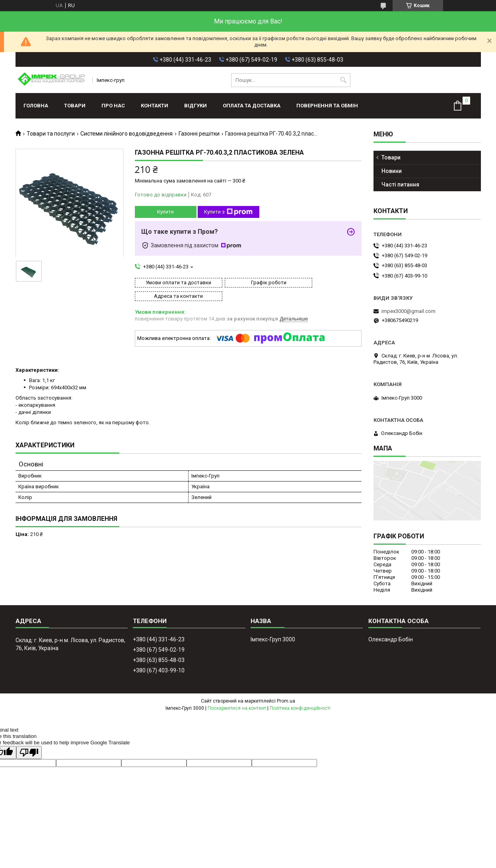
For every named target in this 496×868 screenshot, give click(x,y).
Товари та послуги (51, 134)
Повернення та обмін (327, 106)
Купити (165, 212)
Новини (392, 171)
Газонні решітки (199, 134)
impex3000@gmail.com (408, 311)
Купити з (228, 212)
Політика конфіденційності (300, 708)
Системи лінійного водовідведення (126, 134)
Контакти (155, 106)
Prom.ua (286, 701)
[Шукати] (343, 80)
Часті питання (400, 184)
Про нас (113, 106)
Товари (75, 106)
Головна (36, 106)
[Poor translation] (29, 752)
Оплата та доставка (252, 106)
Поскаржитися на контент (237, 708)
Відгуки (195, 106)
